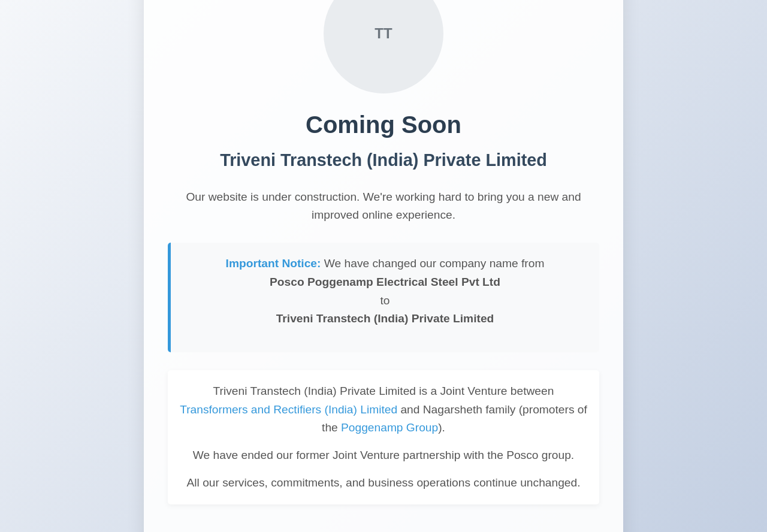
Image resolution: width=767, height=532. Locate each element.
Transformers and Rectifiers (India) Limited (289, 409)
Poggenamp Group (389, 427)
